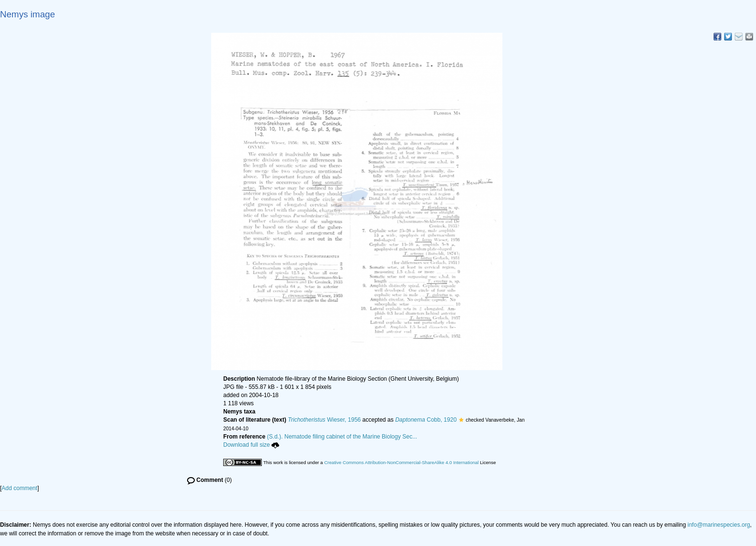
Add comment (19, 488)
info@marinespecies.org (719, 525)
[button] (461, 420)
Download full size (251, 445)
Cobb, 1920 (426, 420)
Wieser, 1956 (324, 420)
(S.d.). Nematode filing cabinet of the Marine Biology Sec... (342, 437)
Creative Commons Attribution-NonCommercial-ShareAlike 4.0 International (401, 462)
